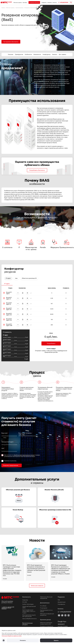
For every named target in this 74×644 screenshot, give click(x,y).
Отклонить (23, 640)
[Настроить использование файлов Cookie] (4, 640)
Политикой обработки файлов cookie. (12, 636)
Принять (56, 640)
